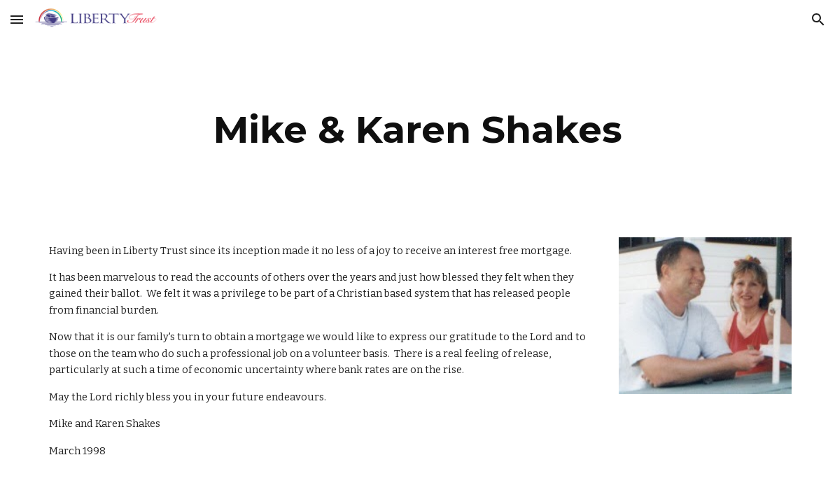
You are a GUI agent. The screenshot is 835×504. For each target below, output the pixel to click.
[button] (17, 19)
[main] (418, 130)
